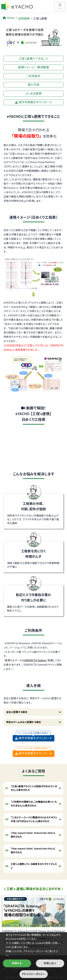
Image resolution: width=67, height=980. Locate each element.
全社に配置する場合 (17, 712)
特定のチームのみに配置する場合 (24, 722)
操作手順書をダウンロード (33, 102)
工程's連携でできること (33, 59)
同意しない (50, 963)
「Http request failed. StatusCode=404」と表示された (33, 835)
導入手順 (33, 85)
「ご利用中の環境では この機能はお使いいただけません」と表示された (34, 804)
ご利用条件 (34, 76)
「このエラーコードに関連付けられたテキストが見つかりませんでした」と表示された (34, 819)
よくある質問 (33, 94)
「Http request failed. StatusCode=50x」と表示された (33, 851)
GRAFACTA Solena (35, 660)
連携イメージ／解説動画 (33, 67)
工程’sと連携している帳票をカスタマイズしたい (34, 866)
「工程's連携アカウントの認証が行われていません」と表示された (34, 788)
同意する (17, 963)
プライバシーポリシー (33, 974)
